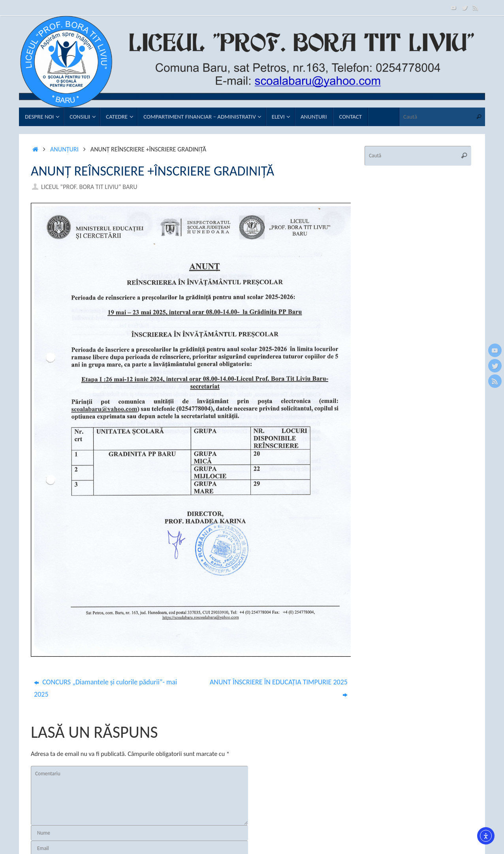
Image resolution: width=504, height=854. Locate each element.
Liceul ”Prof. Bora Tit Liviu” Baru (89, 187)
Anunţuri (64, 149)
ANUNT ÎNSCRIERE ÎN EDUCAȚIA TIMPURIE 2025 (279, 688)
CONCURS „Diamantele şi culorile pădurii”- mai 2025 (105, 688)
